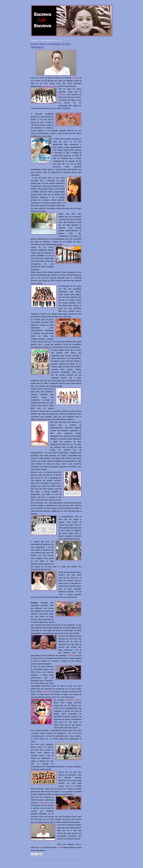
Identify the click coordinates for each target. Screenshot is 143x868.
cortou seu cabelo (50, 86)
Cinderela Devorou (74, 700)
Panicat (71, 656)
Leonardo (62, 94)
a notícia (75, 78)
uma (44, 803)
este (41, 848)
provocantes (47, 692)
